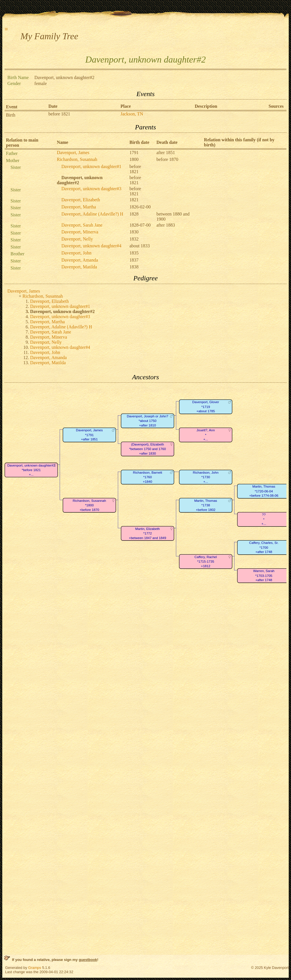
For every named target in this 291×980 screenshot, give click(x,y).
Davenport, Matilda (79, 267)
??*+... (264, 519)
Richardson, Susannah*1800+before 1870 (89, 505)
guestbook (88, 960)
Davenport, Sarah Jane (82, 225)
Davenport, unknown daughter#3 (91, 189)
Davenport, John (76, 253)
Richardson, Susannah (77, 159)
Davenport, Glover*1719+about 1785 (206, 407)
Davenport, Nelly (77, 239)
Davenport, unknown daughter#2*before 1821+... (31, 470)
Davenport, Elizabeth (81, 200)
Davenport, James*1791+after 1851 (89, 435)
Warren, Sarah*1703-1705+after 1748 (264, 576)
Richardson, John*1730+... (205, 477)
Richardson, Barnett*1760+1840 (148, 477)
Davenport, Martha (79, 207)
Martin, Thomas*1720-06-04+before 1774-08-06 (264, 491)
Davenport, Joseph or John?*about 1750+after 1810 (147, 421)
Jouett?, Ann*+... (206, 435)
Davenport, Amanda (80, 260)
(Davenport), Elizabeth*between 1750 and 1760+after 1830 (148, 449)
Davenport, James (73, 153)
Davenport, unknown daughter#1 (91, 166)
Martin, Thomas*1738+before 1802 (205, 505)
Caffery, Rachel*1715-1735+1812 (206, 562)
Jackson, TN (132, 114)
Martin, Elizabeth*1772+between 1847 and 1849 (147, 533)
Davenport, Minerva (80, 232)
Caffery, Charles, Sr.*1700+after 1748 (264, 548)
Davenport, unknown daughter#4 (91, 246)
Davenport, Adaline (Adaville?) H (92, 214)
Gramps (35, 968)
